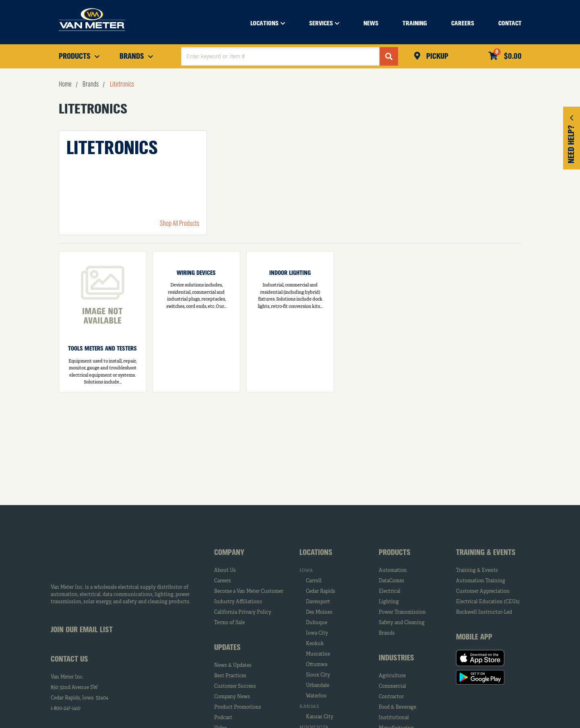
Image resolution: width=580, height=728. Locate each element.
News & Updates (233, 666)
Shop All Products (180, 224)
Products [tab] (395, 553)
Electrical (390, 592)
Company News (232, 697)
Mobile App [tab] (474, 637)
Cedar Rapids (321, 592)
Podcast (223, 718)
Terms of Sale (229, 623)
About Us (225, 571)
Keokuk (315, 644)
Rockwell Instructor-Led (484, 613)
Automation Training (481, 581)
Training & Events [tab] (486, 553)
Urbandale (318, 686)
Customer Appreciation (483, 592)
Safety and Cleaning (402, 623)
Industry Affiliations (238, 602)
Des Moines (319, 613)
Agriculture (392, 676)
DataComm (391, 581)
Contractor (391, 697)
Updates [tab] (227, 648)
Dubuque (317, 623)
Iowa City (317, 633)
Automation (393, 571)
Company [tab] (229, 553)
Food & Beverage (397, 707)
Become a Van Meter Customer (249, 592)
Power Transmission (402, 613)
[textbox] (280, 56)
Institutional (394, 718)
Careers (223, 581)
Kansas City (320, 717)
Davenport (318, 602)
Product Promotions (238, 707)
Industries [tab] (396, 658)
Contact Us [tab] (69, 660)
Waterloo (316, 696)
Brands (387, 633)
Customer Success (235, 687)
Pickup (436, 57)
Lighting (389, 602)
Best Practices (230, 676)
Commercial (392, 687)
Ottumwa (317, 665)
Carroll (314, 581)
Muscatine (318, 654)
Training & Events (477, 571)
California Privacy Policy (243, 613)
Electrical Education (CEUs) (488, 602)
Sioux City (318, 675)
